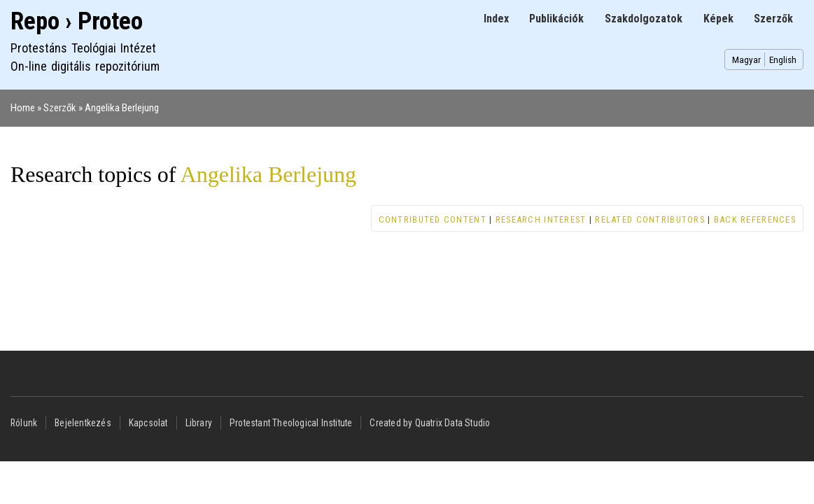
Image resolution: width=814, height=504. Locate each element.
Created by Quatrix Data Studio (430, 423)
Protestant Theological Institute (291, 423)
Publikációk (556, 19)
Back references (755, 219)
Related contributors (650, 219)
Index (496, 19)
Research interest (541, 219)
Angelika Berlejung (122, 108)
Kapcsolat (148, 423)
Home (23, 108)
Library (199, 423)
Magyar (746, 59)
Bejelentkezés (83, 423)
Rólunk (24, 423)
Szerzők (773, 19)
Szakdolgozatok (644, 19)
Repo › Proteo (77, 21)
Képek (718, 19)
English (783, 59)
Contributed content (433, 219)
